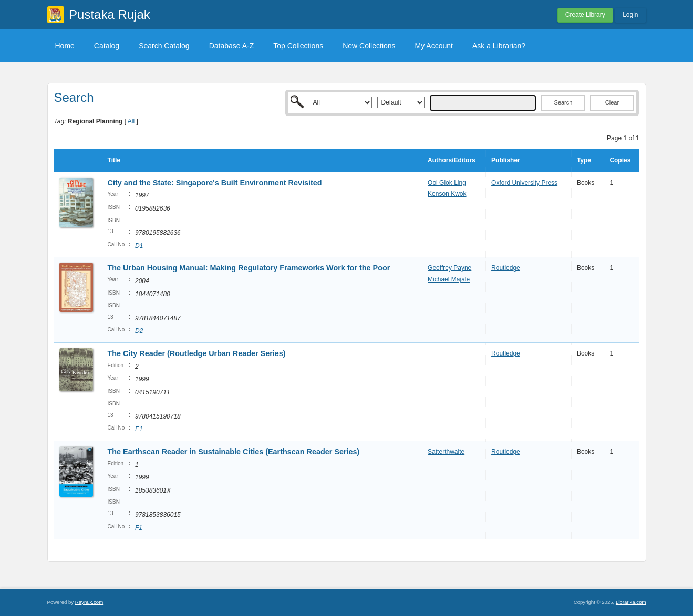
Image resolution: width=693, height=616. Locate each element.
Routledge (506, 268)
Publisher (506, 160)
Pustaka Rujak (110, 14)
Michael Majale (449, 279)
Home (65, 46)
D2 (139, 331)
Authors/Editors (452, 160)
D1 (139, 246)
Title (114, 160)
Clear (612, 102)
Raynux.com (89, 602)
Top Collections (298, 46)
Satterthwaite (446, 452)
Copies (620, 160)
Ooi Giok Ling (447, 183)
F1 (139, 528)
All (131, 121)
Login (630, 15)
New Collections (369, 46)
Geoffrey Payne (449, 268)
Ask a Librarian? (499, 46)
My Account (434, 46)
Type (584, 160)
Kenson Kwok (447, 194)
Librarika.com (631, 602)
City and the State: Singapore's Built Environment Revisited (215, 183)
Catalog (107, 46)
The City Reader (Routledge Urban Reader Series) (197, 353)
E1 (139, 429)
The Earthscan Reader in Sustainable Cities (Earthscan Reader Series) (234, 452)
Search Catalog (164, 46)
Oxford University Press (524, 183)
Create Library (585, 15)
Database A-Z (232, 46)
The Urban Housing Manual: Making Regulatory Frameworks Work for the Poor (249, 268)
